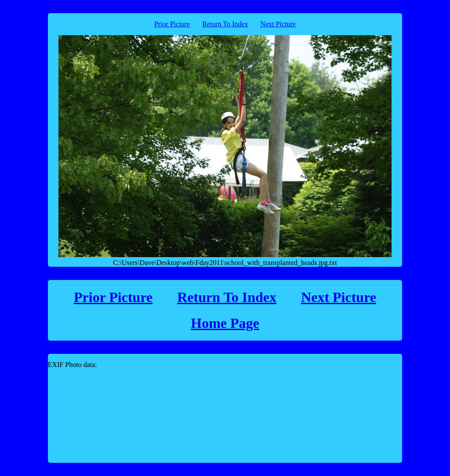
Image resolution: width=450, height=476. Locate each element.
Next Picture (278, 24)
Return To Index (225, 24)
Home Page (225, 323)
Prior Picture (172, 24)
